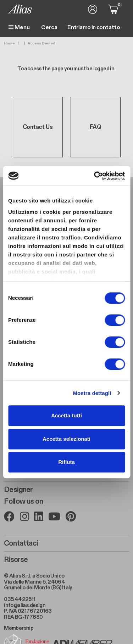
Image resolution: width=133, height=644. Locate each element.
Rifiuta (66, 462)
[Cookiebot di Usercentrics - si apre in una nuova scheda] (95, 176)
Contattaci (21, 543)
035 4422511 (20, 599)
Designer (18, 490)
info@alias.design (25, 605)
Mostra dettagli (92, 393)
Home (9, 43)
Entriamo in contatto (94, 28)
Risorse (16, 560)
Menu (19, 28)
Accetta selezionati (66, 439)
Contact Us (38, 127)
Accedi (93, 9)
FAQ (95, 127)
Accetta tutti (66, 415)
